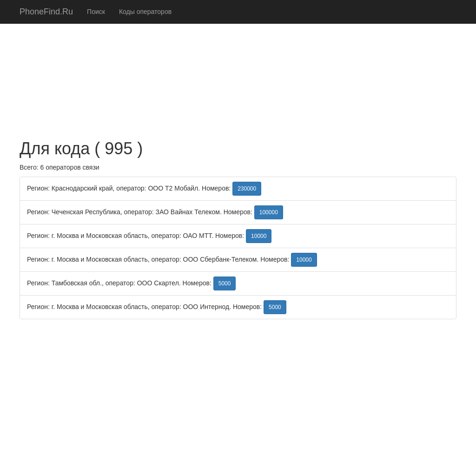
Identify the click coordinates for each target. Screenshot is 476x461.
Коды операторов (145, 12)
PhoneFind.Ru (46, 12)
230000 (247, 189)
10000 (259, 236)
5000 (225, 283)
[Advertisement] (238, 65)
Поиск (96, 12)
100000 (269, 212)
